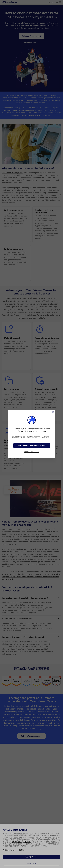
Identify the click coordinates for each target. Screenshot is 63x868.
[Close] (53, 412)
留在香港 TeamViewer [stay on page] (31, 452)
